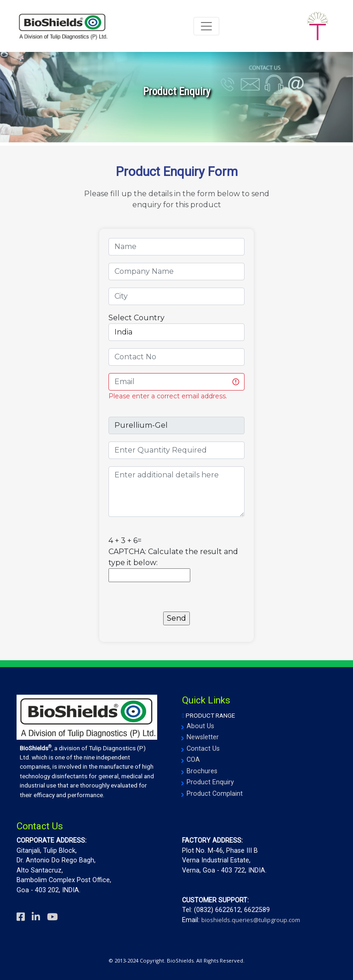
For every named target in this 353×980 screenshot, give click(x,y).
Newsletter (203, 737)
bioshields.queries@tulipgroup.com (251, 920)
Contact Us (203, 749)
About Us (200, 726)
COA (193, 760)
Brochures (202, 771)
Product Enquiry (210, 782)
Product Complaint (215, 794)
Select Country (137, 318)
